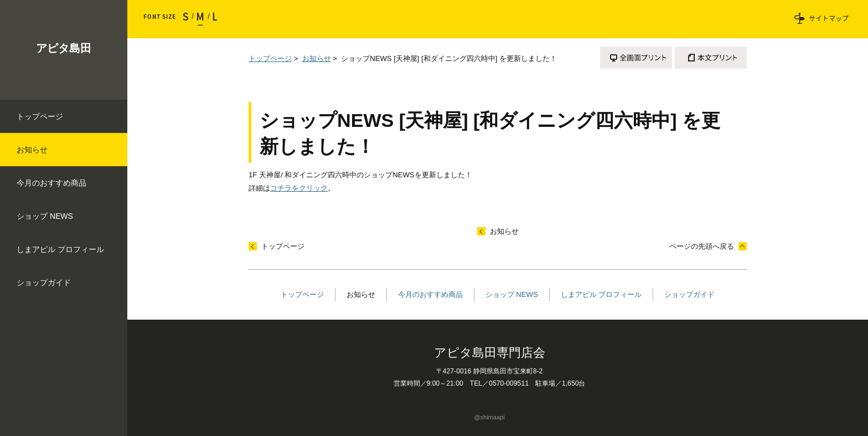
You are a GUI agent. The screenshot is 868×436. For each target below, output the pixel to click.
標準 (200, 19)
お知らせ (317, 58)
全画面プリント (636, 58)
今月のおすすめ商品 (430, 294)
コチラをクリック (299, 188)
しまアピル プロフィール (601, 294)
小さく (188, 19)
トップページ (270, 58)
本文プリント (711, 58)
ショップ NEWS (512, 294)
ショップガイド (689, 294)
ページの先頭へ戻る (702, 246)
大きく (212, 19)
